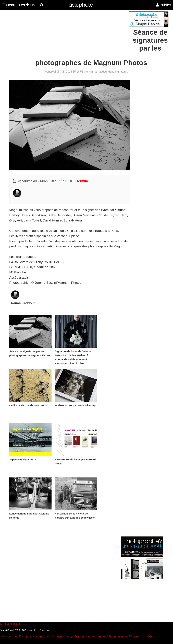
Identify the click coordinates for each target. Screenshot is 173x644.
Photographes (9, 636)
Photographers (28, 636)
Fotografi (59, 636)
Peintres (86, 636)
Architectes (110, 636)
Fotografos (45, 636)
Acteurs (123, 636)
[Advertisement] (66, 35)
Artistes (97, 636)
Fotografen (72, 636)
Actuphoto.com (12, 624)
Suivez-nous (46, 630)
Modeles (148, 636)
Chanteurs (135, 636)
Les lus (27, 5)
